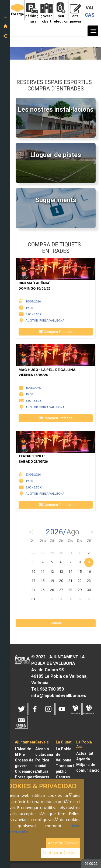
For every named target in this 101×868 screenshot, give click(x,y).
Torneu (56, 623)
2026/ (62, 532)
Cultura (42, 771)
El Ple (20, 754)
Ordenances (26, 771)
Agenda (83, 759)
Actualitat (85, 753)
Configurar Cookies (60, 853)
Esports (42, 777)
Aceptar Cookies (63, 843)
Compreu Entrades (56, 332)
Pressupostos (28, 777)
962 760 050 (52, 689)
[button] (5, 18)
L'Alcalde (23, 749)
